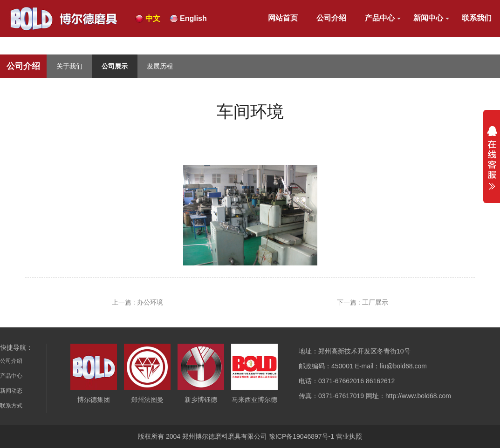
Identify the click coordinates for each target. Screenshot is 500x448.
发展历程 (160, 66)
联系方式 (11, 406)
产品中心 (380, 18)
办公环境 (150, 302)
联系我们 (477, 18)
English (193, 18)
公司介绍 (331, 18)
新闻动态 (11, 391)
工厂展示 (375, 302)
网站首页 (283, 18)
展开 (492, 158)
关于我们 (69, 66)
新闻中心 (428, 18)
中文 (153, 18)
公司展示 (115, 66)
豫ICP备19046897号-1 (301, 436)
